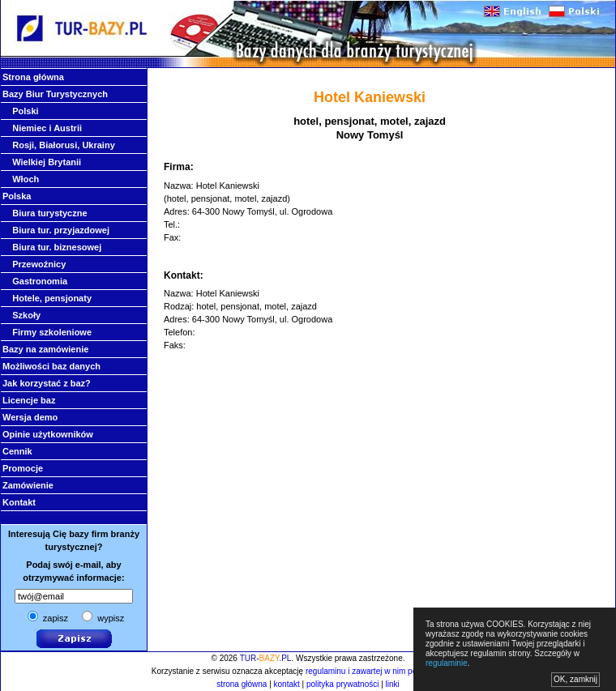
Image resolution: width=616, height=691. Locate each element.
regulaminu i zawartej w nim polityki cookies (384, 671)
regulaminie (447, 663)
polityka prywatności (342, 684)
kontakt (287, 684)
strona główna (242, 684)
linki (393, 684)
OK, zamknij (575, 679)
